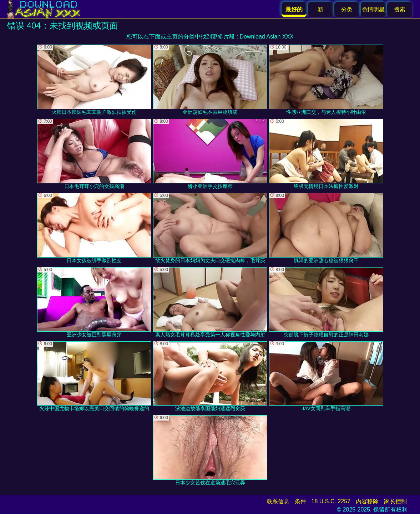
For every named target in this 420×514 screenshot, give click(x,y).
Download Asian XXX (267, 37)
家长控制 (395, 501)
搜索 (400, 9)
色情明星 (373, 9)
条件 (300, 501)
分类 (347, 9)
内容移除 (367, 501)
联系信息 (278, 501)
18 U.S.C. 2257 (331, 501)
